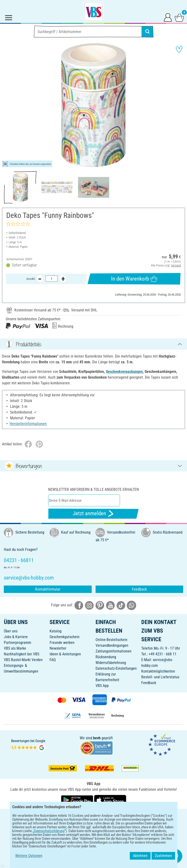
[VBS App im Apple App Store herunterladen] (110, 800)
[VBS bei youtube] (110, 605)
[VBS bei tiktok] (121, 605)
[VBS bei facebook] (79, 605)
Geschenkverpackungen (124, 372)
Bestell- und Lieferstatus (160, 677)
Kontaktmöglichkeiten (158, 671)
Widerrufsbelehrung (111, 663)
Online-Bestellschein (111, 640)
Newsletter (58, 648)
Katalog (56, 631)
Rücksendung (106, 657)
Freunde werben (62, 643)
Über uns (11, 631)
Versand (176, 265)
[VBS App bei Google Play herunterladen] (78, 800)
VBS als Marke (15, 648)
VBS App (102, 686)
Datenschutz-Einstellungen (116, 668)
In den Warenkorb (134, 279)
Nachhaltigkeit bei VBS (22, 654)
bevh (97, 738)
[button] (7, 105)
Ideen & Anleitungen (65, 654)
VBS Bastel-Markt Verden (23, 660)
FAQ (53, 660)
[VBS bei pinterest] (100, 605)
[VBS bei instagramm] (89, 605)
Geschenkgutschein (65, 637)
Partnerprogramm (17, 643)
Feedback (139, 589)
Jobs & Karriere (16, 637)
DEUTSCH (93, 815)
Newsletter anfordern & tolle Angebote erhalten (93, 489)
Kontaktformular (48, 589)
